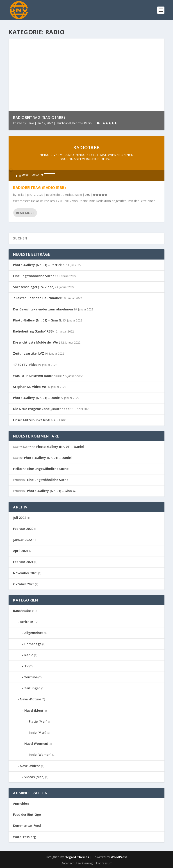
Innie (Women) (40, 755)
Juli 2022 (20, 518)
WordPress (119, 857)
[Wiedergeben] (18, 176)
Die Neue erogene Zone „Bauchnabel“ (42, 409)
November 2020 (25, 573)
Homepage (33, 644)
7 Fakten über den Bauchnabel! (37, 298)
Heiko (30, 123)
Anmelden (21, 803)
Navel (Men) (34, 710)
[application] (86, 175)
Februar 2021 (23, 562)
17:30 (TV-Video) (26, 365)
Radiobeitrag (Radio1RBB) (39, 118)
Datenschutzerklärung (77, 863)
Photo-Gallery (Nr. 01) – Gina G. (38, 320)
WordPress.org (24, 837)
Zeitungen (32, 688)
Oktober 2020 (24, 584)
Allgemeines (34, 633)
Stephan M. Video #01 (30, 387)
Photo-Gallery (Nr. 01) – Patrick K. (39, 265)
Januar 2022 (22, 540)
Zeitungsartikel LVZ (28, 353)
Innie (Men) (38, 732)
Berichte (78, 123)
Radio (88, 123)
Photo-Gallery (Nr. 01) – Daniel (37, 398)
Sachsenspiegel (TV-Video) (34, 287)
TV (26, 666)
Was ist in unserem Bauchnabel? (39, 376)
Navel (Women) (36, 744)
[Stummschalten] (42, 175)
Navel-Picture (30, 699)
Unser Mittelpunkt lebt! (32, 420)
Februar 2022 (23, 529)
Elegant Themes (77, 857)
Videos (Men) (34, 777)
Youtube (31, 677)
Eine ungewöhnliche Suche (34, 276)
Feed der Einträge (27, 814)
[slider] (89, 169)
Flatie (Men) (38, 721)
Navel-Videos (30, 766)
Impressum (104, 863)
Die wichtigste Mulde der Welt (37, 342)
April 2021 (21, 551)
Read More (25, 213)
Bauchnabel (63, 123)
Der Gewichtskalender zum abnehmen (43, 309)
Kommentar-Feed (27, 826)
